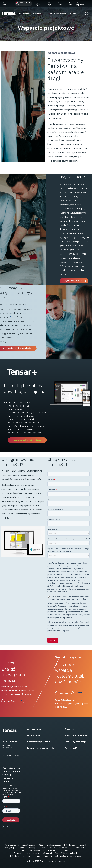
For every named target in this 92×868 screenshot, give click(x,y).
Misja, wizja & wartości (15, 848)
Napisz (79, 693)
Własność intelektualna (65, 853)
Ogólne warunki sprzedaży (50, 845)
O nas (70, 4)
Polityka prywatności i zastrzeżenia (20, 845)
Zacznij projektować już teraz (27, 440)
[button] (24, 4)
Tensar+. (13, 317)
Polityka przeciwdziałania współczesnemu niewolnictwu (45, 850)
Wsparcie (70, 729)
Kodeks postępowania (37, 848)
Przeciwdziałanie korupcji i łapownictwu (67, 848)
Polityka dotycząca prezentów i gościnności (33, 853)
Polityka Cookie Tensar (74, 845)
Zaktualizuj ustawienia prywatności (66, 856)
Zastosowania (23, 13)
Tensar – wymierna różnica (41, 748)
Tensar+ (73, 13)
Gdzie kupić (50, 4)
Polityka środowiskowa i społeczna (25, 856)
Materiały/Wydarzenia (56, 13)
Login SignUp (38, 4)
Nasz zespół (61, 4)
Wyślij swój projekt (74, 281)
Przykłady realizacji (84, 13)
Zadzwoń (64, 694)
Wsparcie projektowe (80, 4)
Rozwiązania (38, 13)
